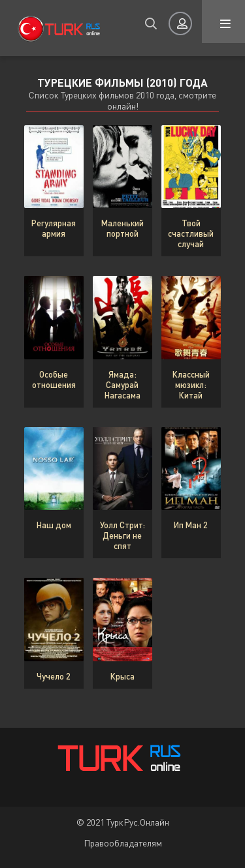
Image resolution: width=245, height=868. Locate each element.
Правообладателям (123, 843)
